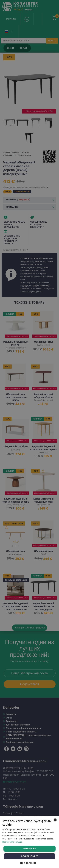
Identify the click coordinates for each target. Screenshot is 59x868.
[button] (29, 863)
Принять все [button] (29, 849)
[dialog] (29, 434)
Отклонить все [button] (29, 856)
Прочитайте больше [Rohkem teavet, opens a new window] (12, 842)
